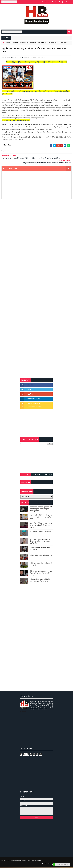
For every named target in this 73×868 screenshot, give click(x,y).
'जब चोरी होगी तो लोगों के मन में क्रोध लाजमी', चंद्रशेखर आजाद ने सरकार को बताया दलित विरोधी (41, 518)
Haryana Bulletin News (12, 42)
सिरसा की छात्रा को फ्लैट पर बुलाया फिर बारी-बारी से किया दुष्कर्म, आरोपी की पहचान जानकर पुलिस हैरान (41, 510)
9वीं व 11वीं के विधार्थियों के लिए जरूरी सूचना (41, 557)
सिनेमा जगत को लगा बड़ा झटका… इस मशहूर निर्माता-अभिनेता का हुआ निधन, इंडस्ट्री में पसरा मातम (41, 574)
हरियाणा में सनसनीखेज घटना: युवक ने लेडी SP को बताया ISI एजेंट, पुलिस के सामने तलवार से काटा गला (41, 526)
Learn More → (24, 712)
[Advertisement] (36, 221)
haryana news (24, 42)
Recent (26, 476)
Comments (47, 476)
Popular (37, 476)
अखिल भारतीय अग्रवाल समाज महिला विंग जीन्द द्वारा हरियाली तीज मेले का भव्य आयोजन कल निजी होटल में (41, 542)
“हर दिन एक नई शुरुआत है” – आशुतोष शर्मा (41, 533)
